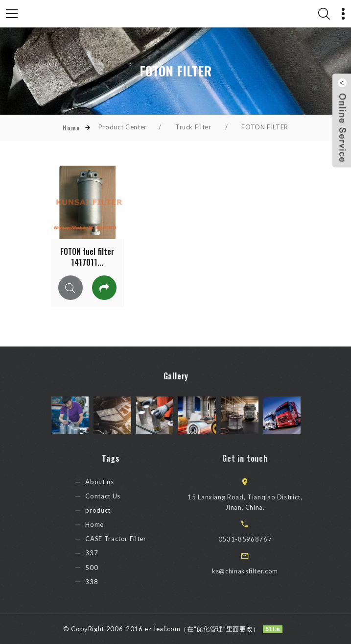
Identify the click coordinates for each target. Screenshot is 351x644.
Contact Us (114, 496)
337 (103, 553)
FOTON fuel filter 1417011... (87, 257)
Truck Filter (193, 127)
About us (111, 482)
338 (103, 582)
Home (71, 128)
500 (103, 568)
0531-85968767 (260, 539)
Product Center (123, 127)
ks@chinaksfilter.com (260, 571)
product (110, 510)
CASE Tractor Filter (127, 539)
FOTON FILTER (265, 127)
